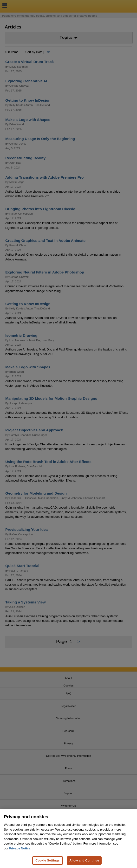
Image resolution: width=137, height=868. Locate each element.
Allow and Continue (84, 863)
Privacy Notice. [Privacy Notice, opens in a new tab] (20, 851)
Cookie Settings (47, 863)
